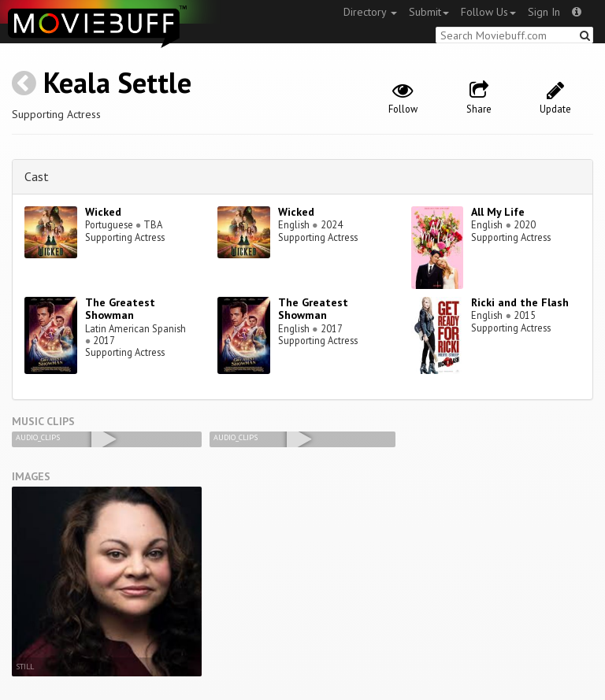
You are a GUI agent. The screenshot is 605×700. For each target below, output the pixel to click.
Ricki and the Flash (520, 302)
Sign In (544, 12)
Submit (429, 12)
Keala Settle (117, 82)
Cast (37, 176)
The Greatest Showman (120, 309)
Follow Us (488, 12)
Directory (370, 12)
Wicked (103, 212)
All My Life (498, 212)
